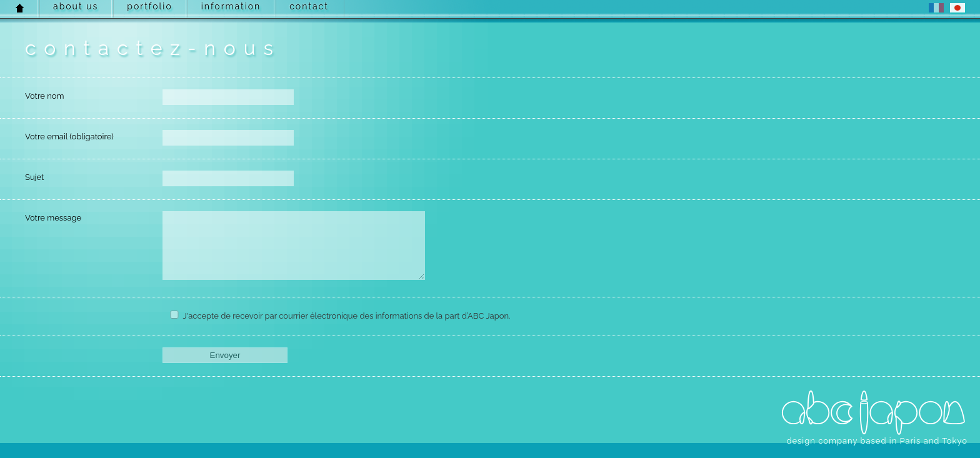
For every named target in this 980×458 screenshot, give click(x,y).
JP (957, 8)
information (231, 6)
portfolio (150, 6)
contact (309, 6)
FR (936, 8)
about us (76, 6)
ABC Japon (874, 413)
